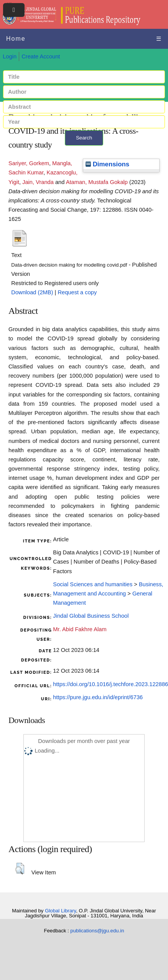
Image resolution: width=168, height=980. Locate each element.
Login (10, 56)
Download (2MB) (32, 292)
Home (16, 39)
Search (84, 138)
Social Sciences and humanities (93, 584)
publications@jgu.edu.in (97, 931)
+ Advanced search (84, 150)
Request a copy (77, 292)
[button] (20, 869)
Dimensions (107, 164)
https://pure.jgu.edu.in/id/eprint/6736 (98, 697)
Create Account (41, 56)
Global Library (60, 911)
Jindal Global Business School (91, 616)
